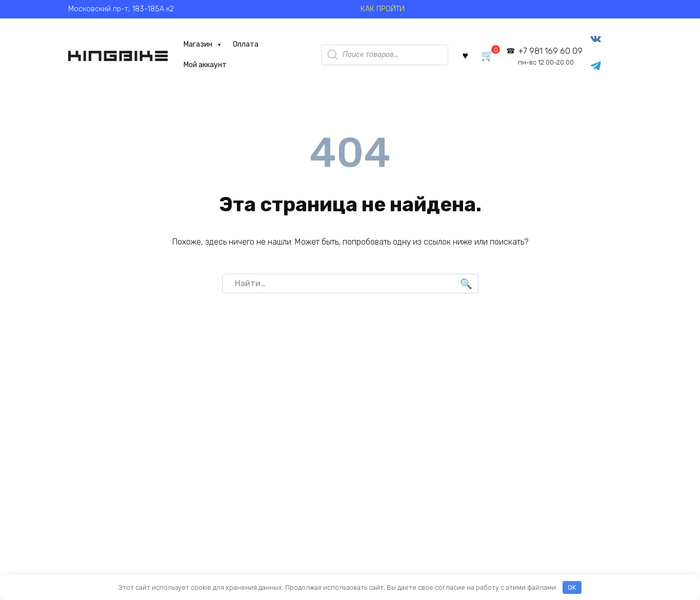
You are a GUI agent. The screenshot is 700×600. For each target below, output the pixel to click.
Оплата (246, 44)
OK (572, 587)
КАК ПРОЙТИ (383, 9)
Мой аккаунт (205, 65)
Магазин (203, 45)
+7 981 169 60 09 (550, 56)
